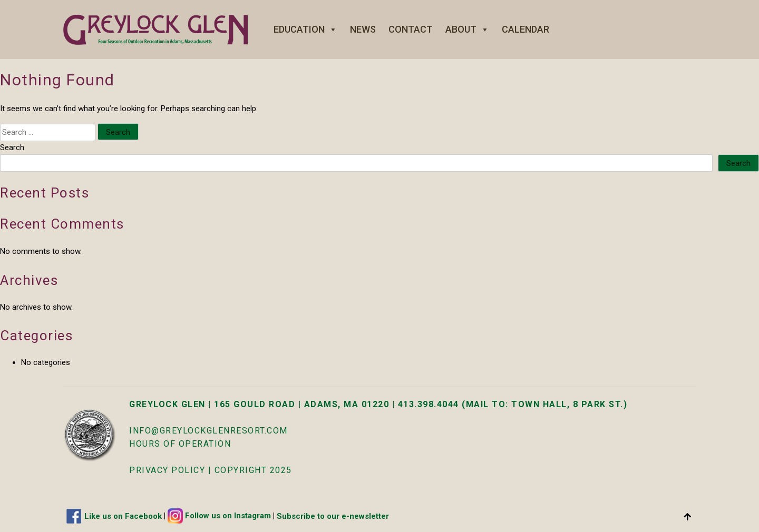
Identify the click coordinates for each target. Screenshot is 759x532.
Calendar (526, 29)
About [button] (467, 29)
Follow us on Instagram (228, 516)
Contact (411, 29)
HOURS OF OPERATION (180, 444)
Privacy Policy (167, 470)
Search (12, 147)
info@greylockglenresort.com (208, 431)
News (363, 29)
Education (305, 29)
